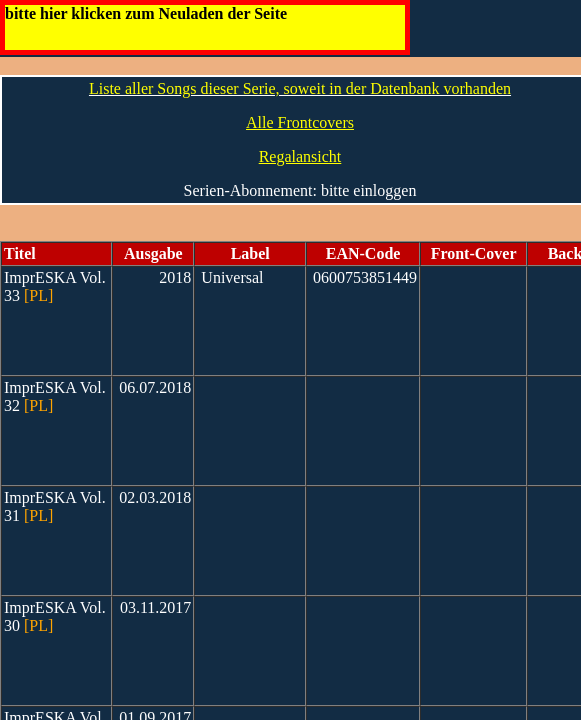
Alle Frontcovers (300, 122)
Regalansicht (300, 156)
